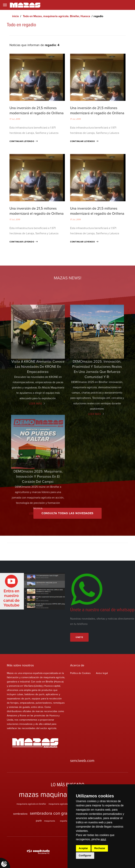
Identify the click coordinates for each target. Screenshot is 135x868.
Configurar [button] (85, 855)
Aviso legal (102, 673)
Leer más (35, 472)
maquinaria (50, 821)
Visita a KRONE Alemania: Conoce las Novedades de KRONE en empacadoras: (38, 435)
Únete (79, 637)
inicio (15, 16)
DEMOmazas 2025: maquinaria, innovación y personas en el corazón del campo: (38, 539)
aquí (103, 839)
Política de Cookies (80, 673)
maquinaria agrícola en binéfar (31, 804)
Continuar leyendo (22, 141)
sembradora (20, 814)
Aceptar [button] (83, 848)
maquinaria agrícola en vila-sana (64, 804)
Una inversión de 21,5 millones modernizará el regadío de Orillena (37, 110)
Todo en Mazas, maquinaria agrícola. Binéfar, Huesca (57, 16)
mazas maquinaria (47, 794)
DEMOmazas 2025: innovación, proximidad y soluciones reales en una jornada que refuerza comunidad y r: (97, 438)
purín (39, 821)
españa (64, 821)
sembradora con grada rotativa (58, 813)
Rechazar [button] (100, 848)
